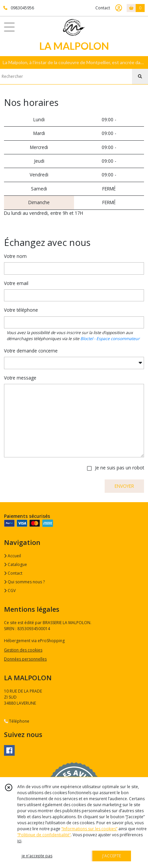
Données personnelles (25, 659)
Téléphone (17, 721)
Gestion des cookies (23, 650)
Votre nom (15, 256)
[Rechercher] (140, 77)
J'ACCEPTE (112, 856)
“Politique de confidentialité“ (44, 835)
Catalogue (15, 564)
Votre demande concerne (31, 351)
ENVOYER (124, 486)
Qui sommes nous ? (24, 582)
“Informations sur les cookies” (89, 829)
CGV (10, 591)
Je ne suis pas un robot (119, 468)
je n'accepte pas (37, 856)
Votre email (16, 283)
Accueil (12, 556)
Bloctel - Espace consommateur (110, 339)
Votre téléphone (21, 310)
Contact (103, 8)
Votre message (20, 378)
